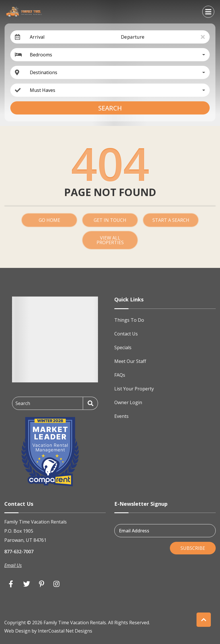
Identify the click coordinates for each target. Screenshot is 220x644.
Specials (123, 347)
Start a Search (171, 220)
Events (121, 416)
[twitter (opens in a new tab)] (27, 584)
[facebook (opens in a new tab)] (12, 584)
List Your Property (134, 389)
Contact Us (126, 334)
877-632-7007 (19, 552)
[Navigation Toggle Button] (208, 12)
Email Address (134, 531)
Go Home (49, 220)
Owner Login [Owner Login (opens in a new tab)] (128, 402)
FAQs (120, 375)
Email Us (13, 565)
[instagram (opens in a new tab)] (56, 584)
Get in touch (110, 220)
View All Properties (110, 240)
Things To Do (129, 320)
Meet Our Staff (130, 361)
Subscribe (193, 548)
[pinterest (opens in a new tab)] (42, 584)
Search (110, 108)
